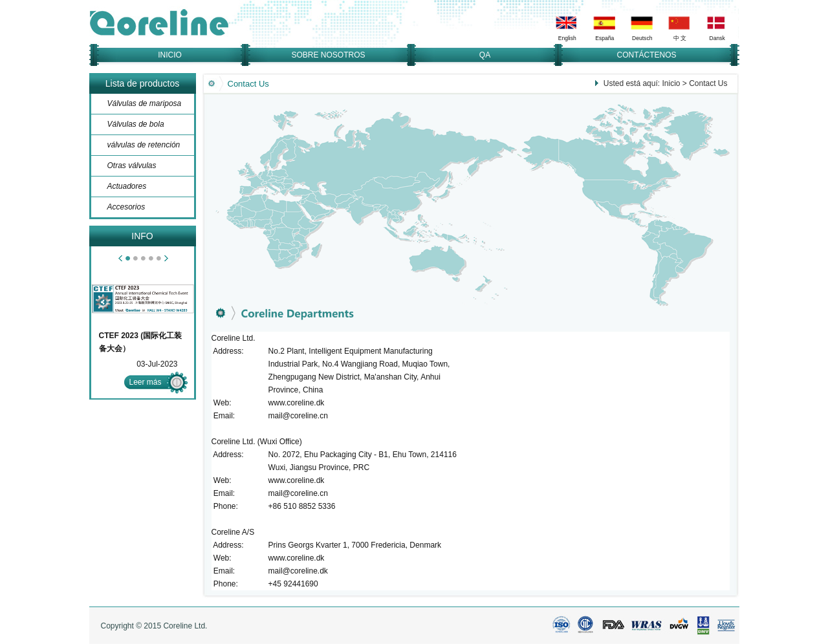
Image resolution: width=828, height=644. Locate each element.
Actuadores (127, 186)
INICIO (170, 55)
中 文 (680, 38)
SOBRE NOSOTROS (328, 55)
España (605, 38)
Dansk (717, 38)
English (567, 38)
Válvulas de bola (136, 124)
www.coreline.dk (297, 403)
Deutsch (642, 38)
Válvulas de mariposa (145, 103)
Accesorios (126, 207)
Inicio (671, 83)
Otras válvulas (132, 166)
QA (485, 55)
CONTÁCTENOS (646, 55)
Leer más (146, 382)
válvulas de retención (144, 145)
